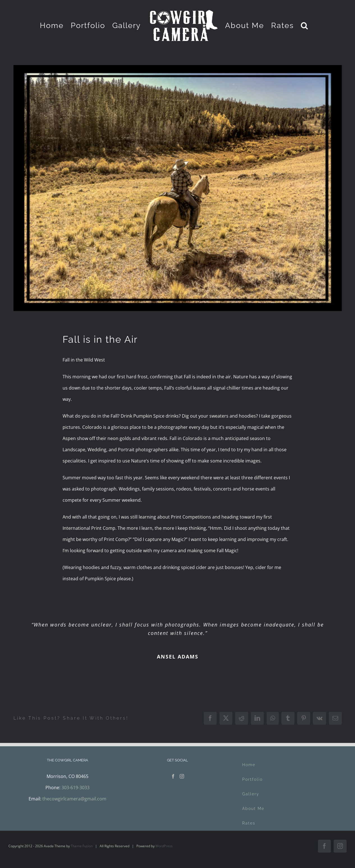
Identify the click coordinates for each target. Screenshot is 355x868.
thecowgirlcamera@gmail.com (74, 799)
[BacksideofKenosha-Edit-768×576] (178, 188)
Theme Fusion (82, 846)
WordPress (164, 846)
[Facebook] (173, 776)
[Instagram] (182, 776)
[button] (305, 25)
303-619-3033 (75, 788)
